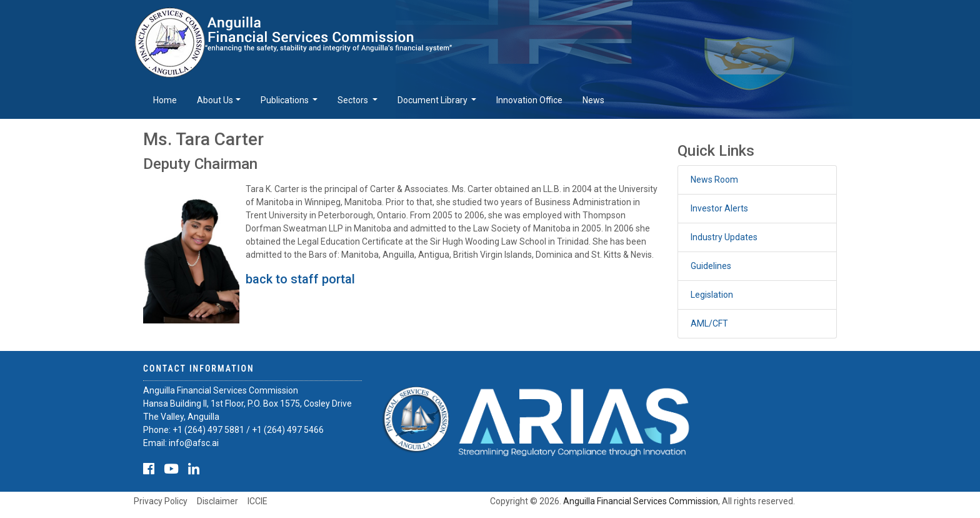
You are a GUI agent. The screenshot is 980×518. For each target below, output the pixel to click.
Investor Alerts (719, 208)
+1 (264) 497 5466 (288, 430)
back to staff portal (300, 279)
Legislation (712, 295)
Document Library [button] (433, 100)
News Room (714, 180)
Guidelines (711, 266)
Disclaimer (217, 501)
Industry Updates (724, 237)
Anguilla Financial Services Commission (641, 501)
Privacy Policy (161, 501)
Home (165, 100)
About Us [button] (215, 100)
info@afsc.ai (194, 443)
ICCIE (257, 501)
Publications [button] (286, 100)
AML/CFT (709, 323)
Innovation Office (529, 100)
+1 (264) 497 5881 (208, 430)
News (593, 100)
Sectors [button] (354, 100)
